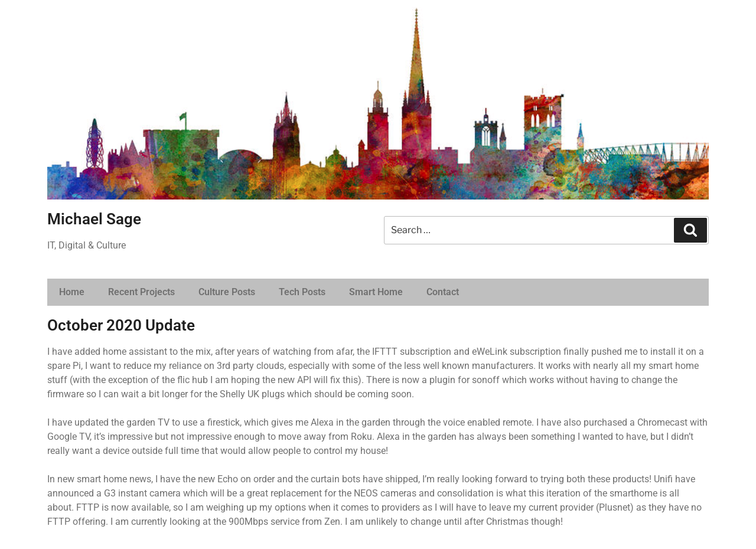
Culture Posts (227, 292)
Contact (443, 292)
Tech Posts (302, 292)
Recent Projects (141, 292)
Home (72, 292)
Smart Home (376, 292)
